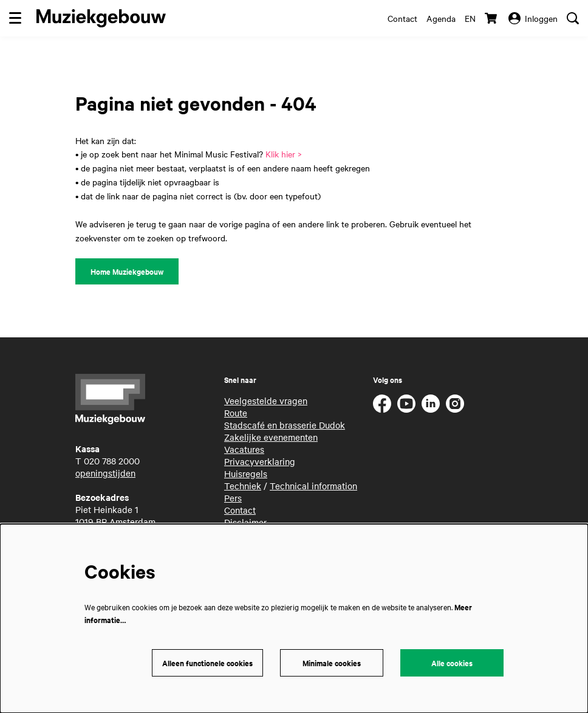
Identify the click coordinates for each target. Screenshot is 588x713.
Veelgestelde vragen (266, 401)
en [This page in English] (470, 18)
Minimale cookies (332, 663)
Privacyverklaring (260, 461)
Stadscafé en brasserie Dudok (285, 425)
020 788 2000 (112, 461)
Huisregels (246, 474)
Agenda (441, 18)
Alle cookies (452, 663)
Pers (233, 498)
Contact (402, 18)
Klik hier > (284, 154)
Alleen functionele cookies (207, 663)
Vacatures (244, 449)
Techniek (243, 486)
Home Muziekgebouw (127, 271)
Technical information (313, 486)
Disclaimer (245, 522)
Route (236, 413)
